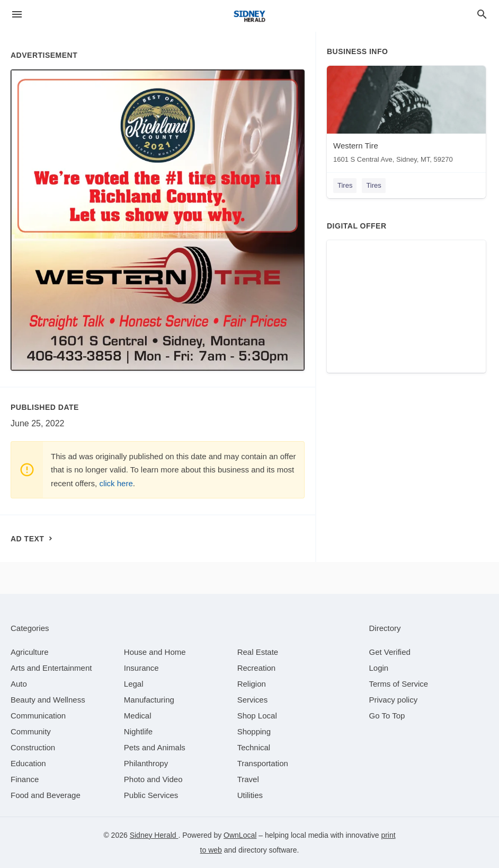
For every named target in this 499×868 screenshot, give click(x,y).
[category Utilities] (250, 795)
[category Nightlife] (138, 731)
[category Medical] (138, 716)
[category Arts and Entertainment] (51, 668)
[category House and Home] (155, 652)
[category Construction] (33, 747)
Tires (345, 185)
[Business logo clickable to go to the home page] (249, 16)
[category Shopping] (254, 731)
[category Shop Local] (257, 716)
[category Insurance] (141, 668)
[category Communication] (38, 716)
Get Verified (390, 652)
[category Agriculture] (30, 652)
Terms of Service (399, 684)
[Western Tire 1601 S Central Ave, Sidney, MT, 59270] (406, 117)
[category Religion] (252, 684)
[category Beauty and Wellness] (48, 700)
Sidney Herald (154, 835)
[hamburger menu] (17, 15)
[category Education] (28, 763)
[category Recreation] (257, 668)
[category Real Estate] (258, 652)
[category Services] (253, 700)
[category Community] (31, 731)
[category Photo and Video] (153, 779)
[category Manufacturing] (149, 700)
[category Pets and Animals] (155, 747)
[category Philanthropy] (146, 763)
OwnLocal (240, 835)
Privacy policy (394, 700)
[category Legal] (134, 684)
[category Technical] (254, 747)
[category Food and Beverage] (46, 795)
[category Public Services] (151, 795)
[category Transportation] (263, 763)
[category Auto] (19, 684)
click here (116, 483)
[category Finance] (25, 779)
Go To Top (387, 716)
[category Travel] (248, 779)
